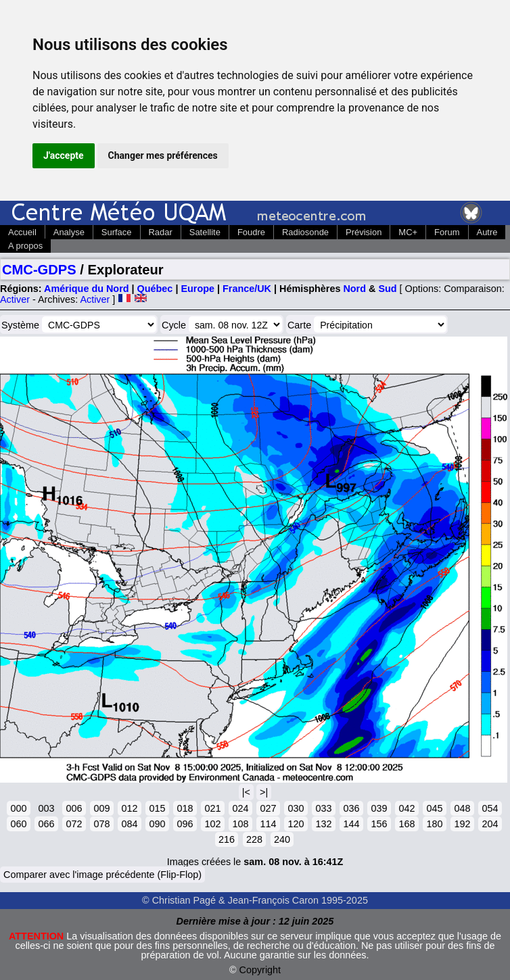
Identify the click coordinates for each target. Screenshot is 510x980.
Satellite (205, 232)
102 (212, 824)
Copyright (260, 970)
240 (282, 839)
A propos (25, 246)
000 (18, 808)
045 (434, 808)
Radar (161, 232)
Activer (15, 299)
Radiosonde (305, 232)
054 (490, 808)
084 (129, 824)
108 (240, 824)
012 (129, 808)
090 (157, 824)
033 (323, 808)
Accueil (22, 232)
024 (240, 808)
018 (185, 808)
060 (18, 824)
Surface (117, 232)
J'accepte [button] (64, 155)
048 (462, 808)
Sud (387, 289)
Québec (155, 289)
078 (101, 824)
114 (268, 824)
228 (254, 839)
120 (296, 824)
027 (268, 808)
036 (351, 808)
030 (296, 808)
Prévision (364, 232)
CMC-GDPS (39, 270)
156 (379, 824)
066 (46, 824)
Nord (354, 289)
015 (157, 808)
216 (227, 839)
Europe (198, 289)
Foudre (251, 232)
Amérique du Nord (87, 289)
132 (323, 824)
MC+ (408, 232)
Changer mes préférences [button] (163, 155)
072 (74, 824)
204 (490, 824)
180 (434, 824)
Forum (447, 232)
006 (74, 808)
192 (462, 824)
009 (101, 808)
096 (185, 824)
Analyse (69, 232)
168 (407, 824)
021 (212, 808)
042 (407, 808)
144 (351, 824)
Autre (487, 232)
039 (379, 808)
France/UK (247, 289)
